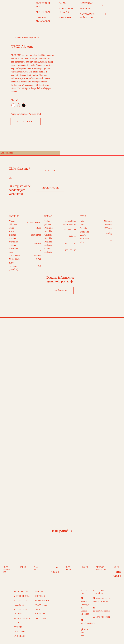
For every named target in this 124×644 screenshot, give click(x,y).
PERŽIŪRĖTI (60, 285)
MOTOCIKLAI (43, 12)
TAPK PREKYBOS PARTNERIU (41, 609)
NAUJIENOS (65, 17)
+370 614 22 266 (102, 612)
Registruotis (51, 183)
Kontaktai (41, 586)
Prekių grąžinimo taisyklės (20, 627)
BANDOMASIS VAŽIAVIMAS (87, 16)
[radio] (13, 105)
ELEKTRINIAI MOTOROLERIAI (22, 589)
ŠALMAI (63, 3)
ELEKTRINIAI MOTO (43, 5)
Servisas (40, 591)
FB (101, 14)
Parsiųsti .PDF (35, 114)
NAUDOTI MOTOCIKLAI (43, 19)
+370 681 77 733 (85, 627)
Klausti (50, 165)
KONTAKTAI (86, 3)
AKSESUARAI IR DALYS (66, 10)
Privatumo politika (21, 639)
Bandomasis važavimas (42, 598)
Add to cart (26, 122)
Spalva (15, 100)
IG (106, 14)
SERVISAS (85, 9)
